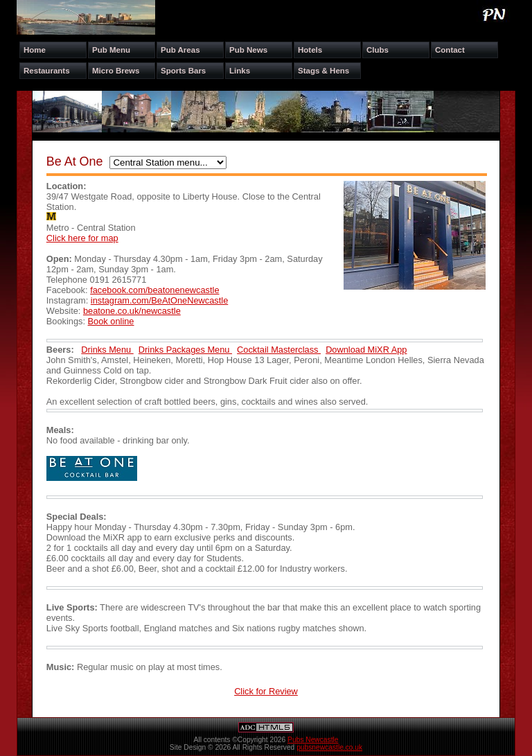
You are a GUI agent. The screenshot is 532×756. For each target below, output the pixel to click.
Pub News (248, 50)
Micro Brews (116, 71)
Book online (111, 321)
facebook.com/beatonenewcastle (154, 290)
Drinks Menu (107, 350)
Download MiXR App (366, 350)
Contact (450, 50)
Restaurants (47, 71)
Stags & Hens (323, 71)
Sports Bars (183, 71)
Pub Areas (180, 50)
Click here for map (82, 238)
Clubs (378, 50)
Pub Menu (111, 50)
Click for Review (266, 691)
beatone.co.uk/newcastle (132, 311)
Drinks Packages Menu (185, 350)
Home (35, 50)
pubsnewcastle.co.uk (329, 747)
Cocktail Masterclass (279, 350)
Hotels (310, 50)
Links (240, 71)
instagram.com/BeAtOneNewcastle (159, 300)
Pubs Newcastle (313, 740)
